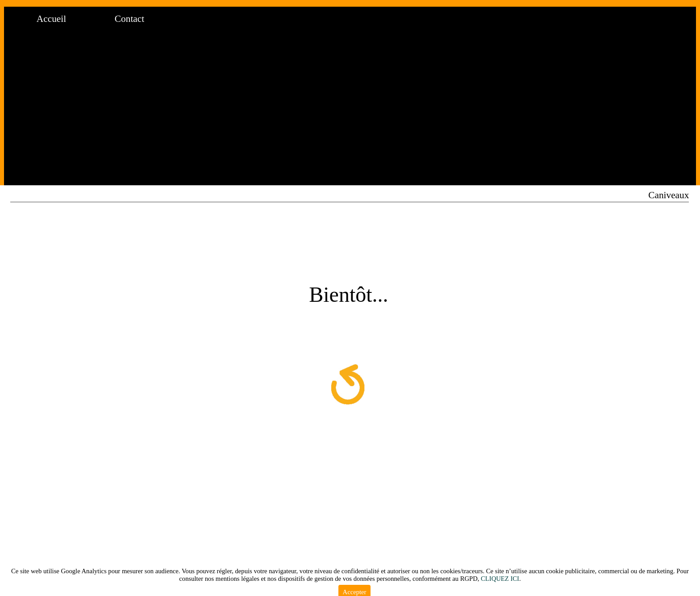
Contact (129, 19)
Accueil (51, 19)
